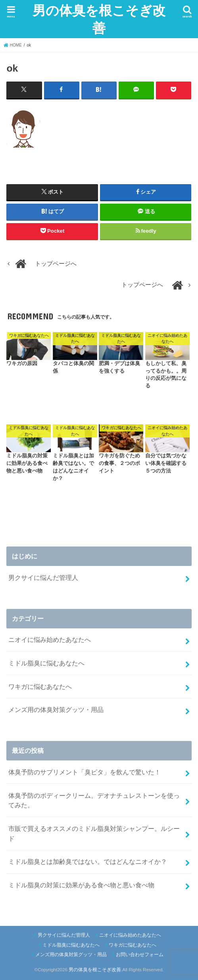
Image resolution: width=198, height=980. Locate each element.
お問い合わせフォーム (140, 955)
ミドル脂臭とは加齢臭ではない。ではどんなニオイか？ (88, 861)
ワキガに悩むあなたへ (40, 686)
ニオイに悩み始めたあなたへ (50, 640)
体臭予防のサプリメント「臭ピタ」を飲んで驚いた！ (85, 772)
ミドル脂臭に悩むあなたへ (46, 663)
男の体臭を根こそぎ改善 (99, 19)
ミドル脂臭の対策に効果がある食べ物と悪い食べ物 (81, 885)
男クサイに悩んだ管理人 (43, 577)
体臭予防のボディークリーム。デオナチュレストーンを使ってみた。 (94, 800)
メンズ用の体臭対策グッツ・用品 (56, 710)
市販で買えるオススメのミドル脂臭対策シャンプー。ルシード (94, 833)
